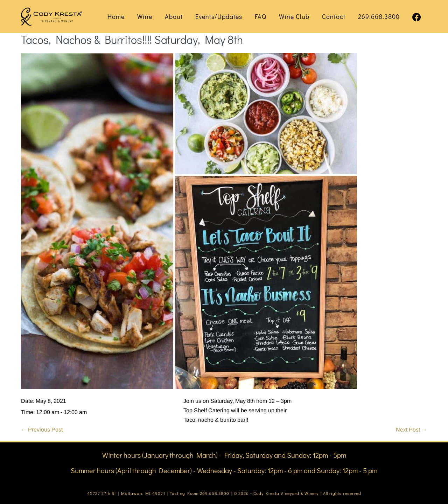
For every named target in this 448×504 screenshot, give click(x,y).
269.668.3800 (379, 16)
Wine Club (294, 16)
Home (116, 16)
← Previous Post (42, 430)
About (174, 16)
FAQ (261, 16)
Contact (334, 16)
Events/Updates (219, 16)
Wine (145, 16)
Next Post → (411, 430)
